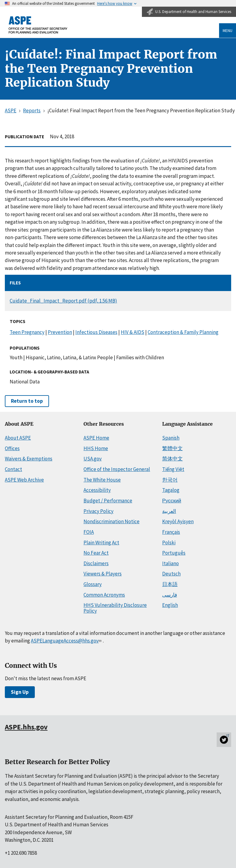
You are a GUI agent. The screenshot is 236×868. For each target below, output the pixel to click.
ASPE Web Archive (24, 480)
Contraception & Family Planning (183, 332)
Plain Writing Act (101, 543)
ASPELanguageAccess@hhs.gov (67, 641)
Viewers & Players (103, 574)
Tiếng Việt (173, 469)
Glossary (93, 584)
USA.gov (93, 459)
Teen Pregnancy (27, 332)
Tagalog (171, 490)
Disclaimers (96, 563)
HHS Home (96, 448)
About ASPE (18, 438)
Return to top (27, 401)
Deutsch (171, 574)
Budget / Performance (108, 501)
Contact (13, 469)
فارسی (170, 595)
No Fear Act (96, 553)
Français (171, 532)
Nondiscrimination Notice (111, 521)
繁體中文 (172, 448)
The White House (102, 480)
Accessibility (97, 490)
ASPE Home (96, 438)
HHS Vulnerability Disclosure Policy (115, 608)
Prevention (60, 332)
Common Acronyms (104, 595)
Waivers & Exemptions (29, 459)
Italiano (170, 563)
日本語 (170, 584)
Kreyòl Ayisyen (178, 521)
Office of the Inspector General (117, 469)
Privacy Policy (98, 511)
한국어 (170, 480)
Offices (12, 448)
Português (174, 553)
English (170, 605)
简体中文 (172, 459)
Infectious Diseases (96, 332)
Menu (228, 30)
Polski (169, 543)
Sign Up (20, 692)
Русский (172, 501)
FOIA (89, 532)
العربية (169, 511)
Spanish (171, 438)
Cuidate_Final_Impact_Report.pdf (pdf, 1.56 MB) (63, 301)
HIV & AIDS (133, 332)
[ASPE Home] (38, 25)
